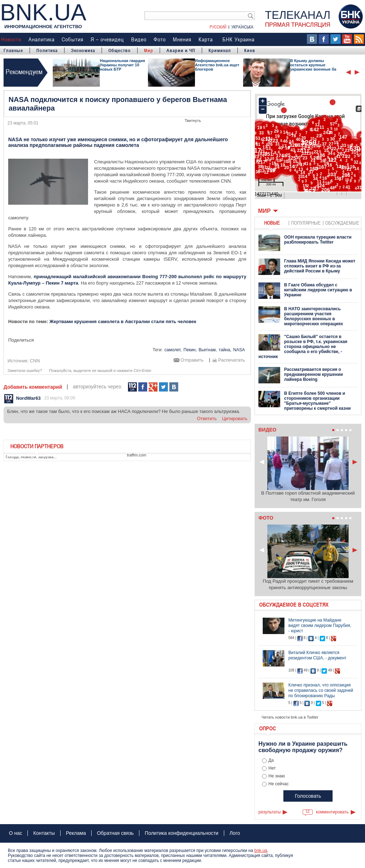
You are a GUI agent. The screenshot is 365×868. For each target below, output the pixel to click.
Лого (235, 833)
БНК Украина (238, 39)
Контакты (44, 833)
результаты (269, 812)
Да (271, 760)
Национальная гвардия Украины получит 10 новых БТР (122, 65)
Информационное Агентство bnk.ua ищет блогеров (217, 65)
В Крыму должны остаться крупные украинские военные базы (316, 65)
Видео (139, 39)
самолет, (173, 350)
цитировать (235, 418)
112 (132, 387)
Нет (272, 768)
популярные (306, 223)
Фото (160, 39)
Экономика (83, 50)
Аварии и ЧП (181, 50)
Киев (250, 50)
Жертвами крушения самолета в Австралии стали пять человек (123, 321)
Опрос (268, 728)
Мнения (182, 39)
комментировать (332, 812)
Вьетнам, (208, 350)
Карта (206, 39)
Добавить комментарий (33, 387)
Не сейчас (279, 784)
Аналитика (42, 39)
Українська (242, 27)
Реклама (76, 833)
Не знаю (277, 776)
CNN (35, 361)
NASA (239, 350)
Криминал (220, 50)
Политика (47, 50)
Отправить (192, 360)
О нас (16, 833)
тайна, (225, 350)
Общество (120, 50)
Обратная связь (115, 833)
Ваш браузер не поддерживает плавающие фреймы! (308, 147)
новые (272, 223)
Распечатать (232, 360)
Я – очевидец (107, 39)
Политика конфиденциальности (182, 833)
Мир (149, 50)
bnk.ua (261, 851)
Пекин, (190, 350)
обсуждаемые (342, 223)
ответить (207, 418)
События (73, 39)
